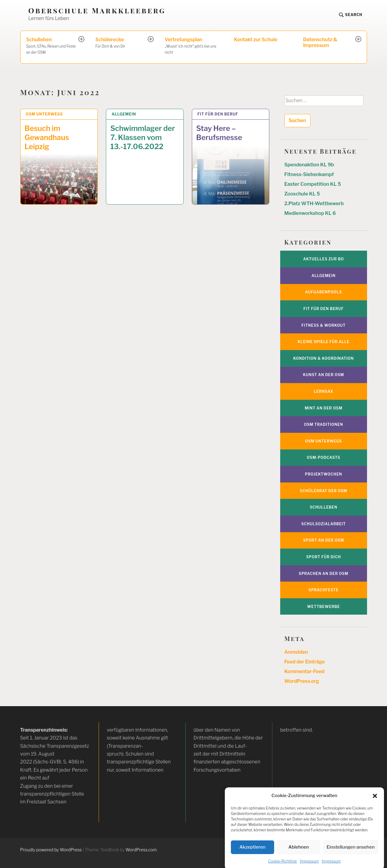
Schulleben (53, 46)
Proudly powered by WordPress (51, 850)
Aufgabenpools (323, 292)
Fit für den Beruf (218, 114)
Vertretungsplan (193, 46)
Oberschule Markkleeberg (97, 10)
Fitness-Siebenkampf (309, 174)
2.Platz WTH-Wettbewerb (314, 204)
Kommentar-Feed (305, 671)
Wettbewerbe (323, 607)
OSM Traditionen (324, 424)
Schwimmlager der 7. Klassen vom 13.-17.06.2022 (143, 137)
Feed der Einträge (305, 662)
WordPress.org (302, 681)
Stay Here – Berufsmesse (219, 133)
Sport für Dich (324, 557)
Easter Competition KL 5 (313, 184)
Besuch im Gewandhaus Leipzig (47, 137)
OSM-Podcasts (324, 457)
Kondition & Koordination (323, 358)
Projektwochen (324, 474)
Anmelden (296, 652)
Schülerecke (122, 43)
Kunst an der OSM (324, 375)
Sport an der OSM (323, 540)
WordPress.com (141, 850)
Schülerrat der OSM (323, 491)
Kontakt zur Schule (256, 40)
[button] (375, 805)
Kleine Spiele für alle (324, 342)
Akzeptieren (252, 856)
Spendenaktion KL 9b (309, 165)
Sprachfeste (324, 590)
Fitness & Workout (323, 325)
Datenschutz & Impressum (320, 42)
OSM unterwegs (44, 114)
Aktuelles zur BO (323, 259)
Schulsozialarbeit (324, 524)
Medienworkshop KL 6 (310, 213)
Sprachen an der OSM (323, 574)
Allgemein (124, 114)
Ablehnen (299, 856)
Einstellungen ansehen (351, 856)
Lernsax (323, 391)
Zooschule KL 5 (302, 194)
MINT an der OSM (324, 408)
